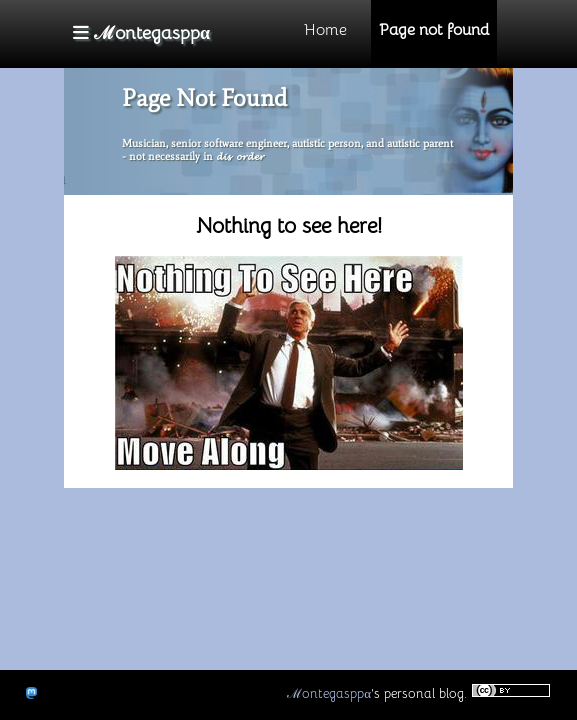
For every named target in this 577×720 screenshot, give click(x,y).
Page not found (434, 30)
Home (325, 30)
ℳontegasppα (329, 693)
